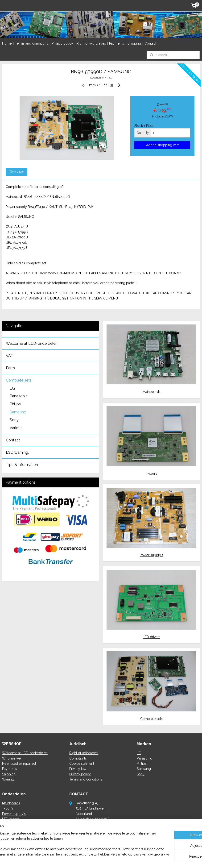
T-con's (151, 473)
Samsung (18, 412)
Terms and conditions (32, 43)
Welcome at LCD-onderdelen (32, 343)
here (92, 840)
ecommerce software (113, 859)
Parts (10, 368)
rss (96, 859)
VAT (10, 356)
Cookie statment (82, 764)
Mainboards (152, 392)
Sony (14, 420)
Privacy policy (62, 43)
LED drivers (152, 637)
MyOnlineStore (152, 859)
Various (16, 428)
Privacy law (78, 769)
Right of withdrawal (91, 43)
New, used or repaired (19, 764)
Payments (117, 43)
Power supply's (152, 555)
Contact (150, 43)
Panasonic (19, 396)
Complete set (151, 719)
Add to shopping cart (162, 145)
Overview (16, 172)
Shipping (134, 43)
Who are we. (12, 758)
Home (7, 43)
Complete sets (19, 380)
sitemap (87, 859)
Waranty (8, 779)
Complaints (78, 758)
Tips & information (22, 465)
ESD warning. (17, 452)
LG (12, 388)
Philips (15, 404)
